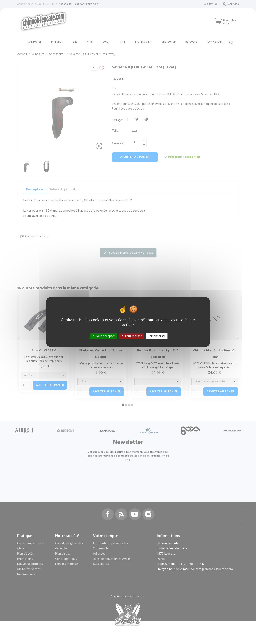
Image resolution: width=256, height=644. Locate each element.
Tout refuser (131, 336)
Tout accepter (104, 336)
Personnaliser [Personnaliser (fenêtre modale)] (157, 336)
